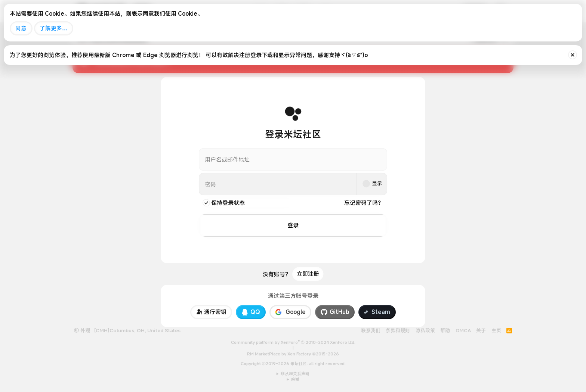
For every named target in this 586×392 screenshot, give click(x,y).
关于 (481, 330)
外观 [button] (82, 330)
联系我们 (371, 330)
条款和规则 (398, 330)
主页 (496, 330)
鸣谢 (295, 379)
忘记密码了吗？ (364, 203)
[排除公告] (573, 55)
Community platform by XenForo (293, 342)
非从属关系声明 (295, 373)
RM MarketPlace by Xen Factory (293, 354)
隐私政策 (425, 330)
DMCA (463, 330)
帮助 (445, 330)
